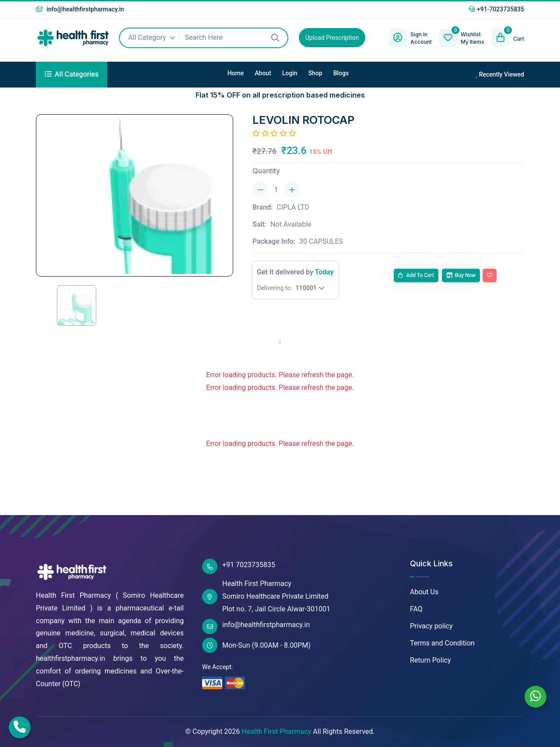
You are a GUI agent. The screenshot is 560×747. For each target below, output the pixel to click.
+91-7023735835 (496, 9)
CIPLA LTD (293, 207)
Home (236, 73)
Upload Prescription (332, 38)
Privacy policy (431, 626)
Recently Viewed (500, 74)
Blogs (341, 73)
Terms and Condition (442, 643)
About (263, 73)
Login (290, 73)
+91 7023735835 (239, 566)
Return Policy (430, 660)
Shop (315, 73)
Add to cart (416, 275)
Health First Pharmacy (276, 731)
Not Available (291, 224)
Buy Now (461, 275)
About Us (424, 592)
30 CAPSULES (321, 241)
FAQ (416, 609)
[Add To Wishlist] (490, 276)
